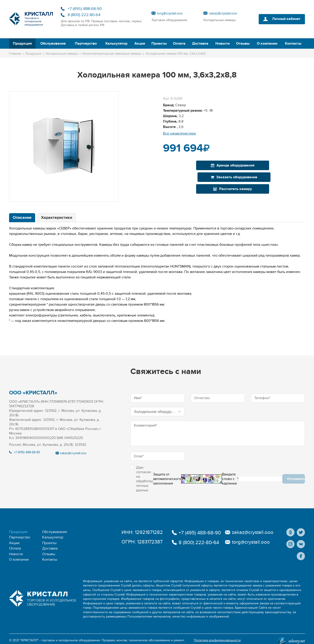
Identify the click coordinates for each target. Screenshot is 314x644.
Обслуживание (53, 43)
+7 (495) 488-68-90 (85, 9)
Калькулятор (116, 43)
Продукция (22, 43)
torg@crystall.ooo (170, 13)
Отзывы (243, 43)
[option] (64, 147)
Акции (140, 43)
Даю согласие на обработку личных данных (142, 479)
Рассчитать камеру (233, 177)
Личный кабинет (286, 19)
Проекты (159, 43)
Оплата (179, 43)
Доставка (200, 43)
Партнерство (86, 43)
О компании (267, 43)
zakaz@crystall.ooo (223, 13)
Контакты (293, 43)
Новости (223, 43)
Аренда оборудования (198, 165)
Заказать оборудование (270, 165)
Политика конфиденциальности (217, 636)
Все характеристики (179, 133)
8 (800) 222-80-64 (84, 15)
